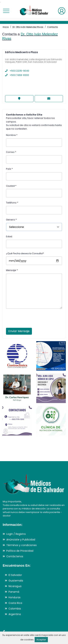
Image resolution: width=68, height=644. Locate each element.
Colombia (15, 609)
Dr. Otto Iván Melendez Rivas (28, 27)
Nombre (12, 135)
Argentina (15, 614)
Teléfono (12, 203)
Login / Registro (16, 534)
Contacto (52, 27)
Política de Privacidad (20, 551)
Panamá (14, 592)
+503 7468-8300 (17, 75)
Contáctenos (15, 556)
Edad (9, 236)
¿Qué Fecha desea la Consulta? (25, 253)
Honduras (15, 597)
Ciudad (11, 186)
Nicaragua (15, 586)
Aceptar (41, 640)
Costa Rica (15, 603)
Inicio (6, 27)
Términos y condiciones (21, 545)
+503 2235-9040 (17, 71)
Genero (11, 220)
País (9, 169)
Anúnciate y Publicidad (21, 540)
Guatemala (16, 581)
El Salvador (15, 575)
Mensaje (12, 270)
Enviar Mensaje (19, 331)
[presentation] (34, 319)
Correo (11, 152)
